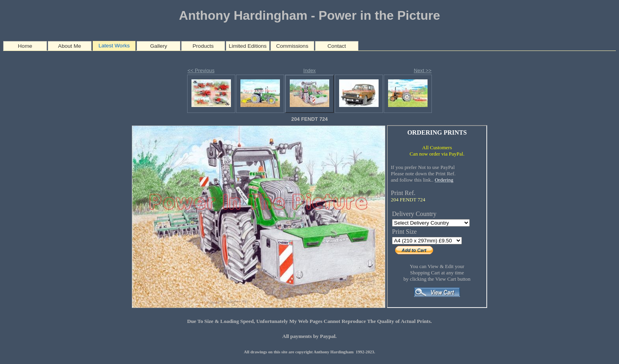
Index (309, 70)
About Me (69, 46)
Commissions (292, 46)
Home (25, 46)
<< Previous (201, 70)
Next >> (423, 70)
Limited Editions (248, 46)
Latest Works (114, 46)
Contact (337, 46)
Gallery (159, 46)
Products (203, 46)
